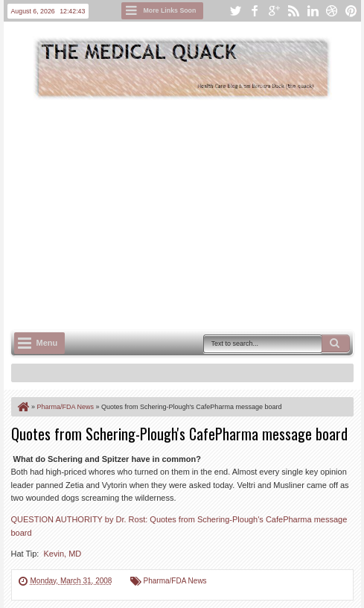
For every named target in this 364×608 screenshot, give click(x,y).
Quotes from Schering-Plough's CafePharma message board (179, 434)
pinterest (351, 11)
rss (293, 11)
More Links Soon (170, 10)
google (274, 11)
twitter (235, 11)
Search (336, 343)
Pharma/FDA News (175, 581)
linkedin (313, 11)
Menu (47, 343)
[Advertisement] (188, 213)
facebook (255, 11)
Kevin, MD (63, 554)
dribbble (332, 11)
